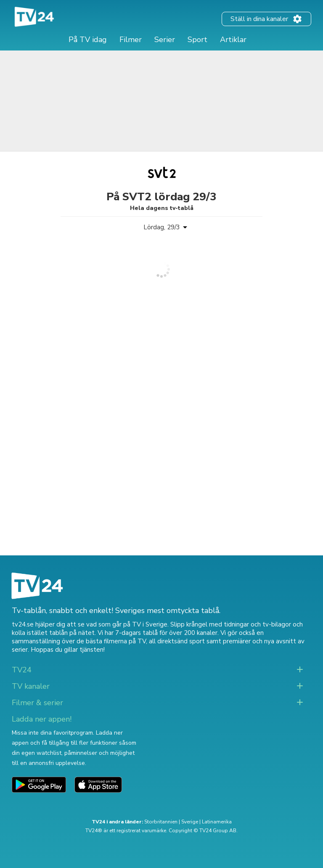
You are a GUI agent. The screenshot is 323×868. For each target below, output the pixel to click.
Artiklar (233, 40)
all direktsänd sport (177, 641)
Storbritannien (161, 822)
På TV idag (88, 40)
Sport (197, 40)
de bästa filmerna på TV (111, 641)
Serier (165, 40)
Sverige (190, 822)
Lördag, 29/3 (162, 227)
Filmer (131, 40)
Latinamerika (217, 822)
